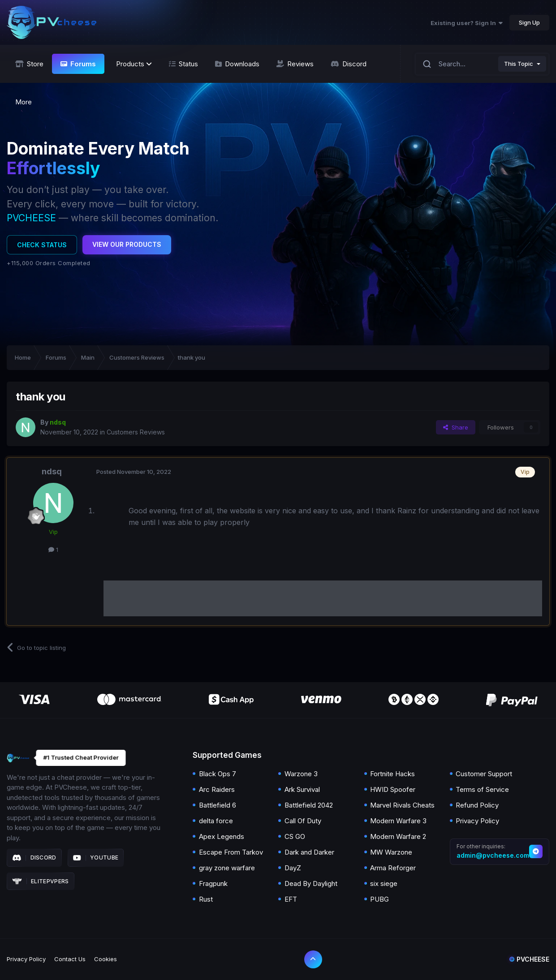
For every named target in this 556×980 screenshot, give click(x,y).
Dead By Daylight (311, 883)
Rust (206, 899)
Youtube (96, 858)
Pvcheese (529, 959)
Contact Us (70, 959)
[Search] (427, 64)
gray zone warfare (227, 868)
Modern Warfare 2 (398, 836)
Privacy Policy (477, 821)
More (24, 102)
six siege (384, 883)
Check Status (42, 245)
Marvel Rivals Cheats (402, 805)
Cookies (106, 959)
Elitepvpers (41, 881)
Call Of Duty (303, 821)
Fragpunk (213, 883)
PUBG (379, 899)
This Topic (519, 64)
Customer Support (484, 774)
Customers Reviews (136, 432)
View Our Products (127, 244)
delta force (216, 821)
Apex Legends (222, 836)
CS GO (295, 836)
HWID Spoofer (393, 789)
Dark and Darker (309, 852)
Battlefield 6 (218, 805)
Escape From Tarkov (231, 852)
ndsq (52, 471)
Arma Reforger (393, 868)
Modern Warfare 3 (398, 821)
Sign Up (529, 22)
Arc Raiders (217, 789)
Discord (34, 858)
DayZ (293, 868)
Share (456, 427)
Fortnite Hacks (392, 774)
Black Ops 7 (218, 774)
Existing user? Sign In (467, 23)
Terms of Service (482, 789)
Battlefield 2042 (309, 805)
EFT (291, 899)
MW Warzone (391, 852)
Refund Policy (477, 805)
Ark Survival (302, 789)
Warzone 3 (301, 774)
